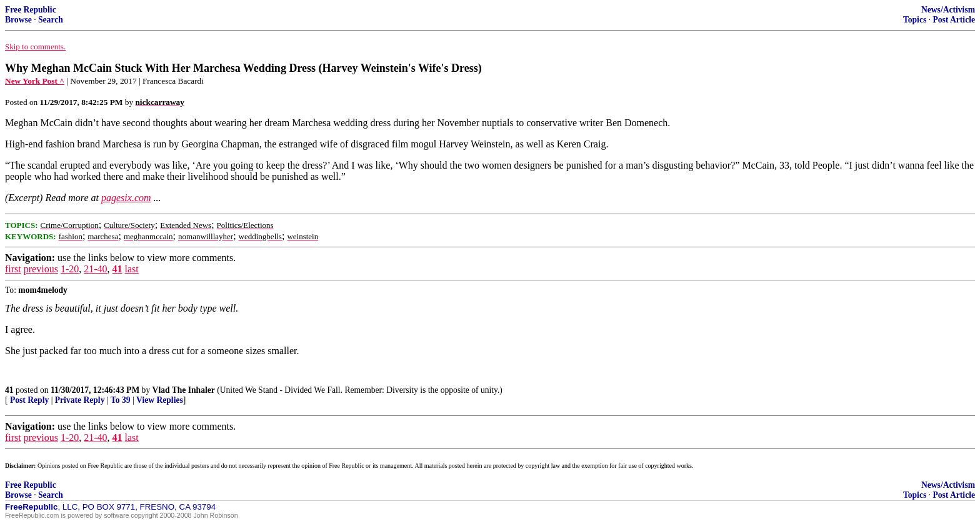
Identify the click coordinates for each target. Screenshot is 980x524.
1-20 (70, 269)
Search (51, 20)
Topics (915, 20)
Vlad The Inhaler (184, 390)
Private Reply (80, 400)
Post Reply (29, 400)
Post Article (954, 20)
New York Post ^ (35, 81)
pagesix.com (126, 198)
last (132, 269)
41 (117, 269)
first (13, 269)
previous (41, 269)
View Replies (160, 400)
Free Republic (31, 10)
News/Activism (948, 10)
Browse (18, 20)
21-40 (95, 269)
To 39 (121, 400)
